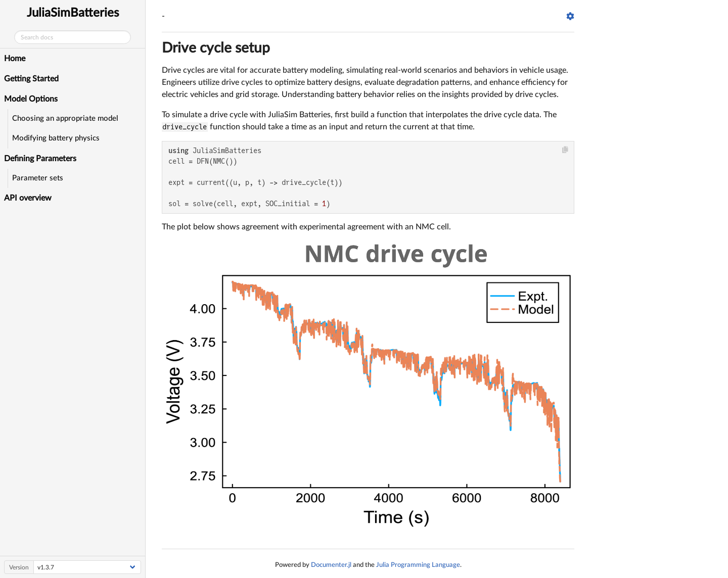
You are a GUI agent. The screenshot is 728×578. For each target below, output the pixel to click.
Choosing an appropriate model (65, 118)
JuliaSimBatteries (73, 13)
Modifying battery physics (56, 138)
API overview (28, 198)
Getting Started (31, 79)
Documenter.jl (331, 565)
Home (15, 59)
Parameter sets (38, 178)
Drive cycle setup (216, 48)
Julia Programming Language (418, 565)
